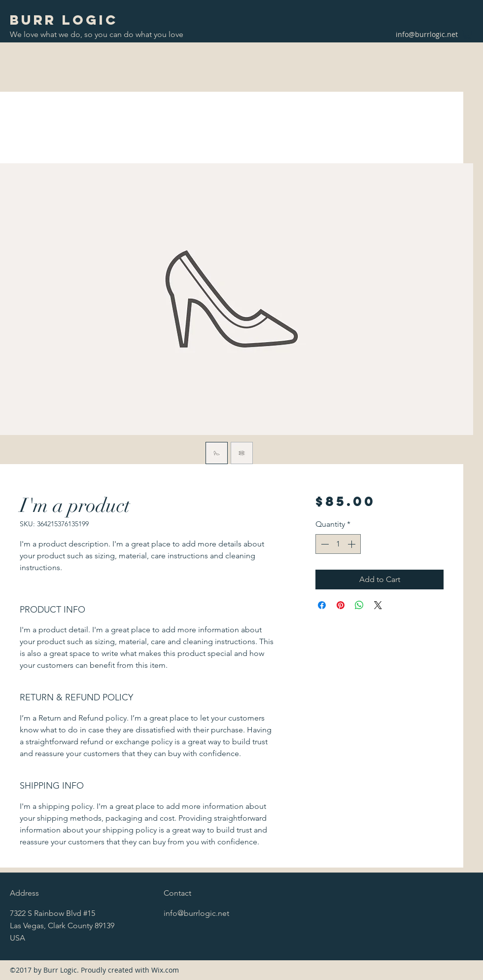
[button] (467, 35)
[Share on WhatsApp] (359, 605)
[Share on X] (378, 605)
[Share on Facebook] (322, 605)
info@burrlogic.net (427, 34)
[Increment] (352, 544)
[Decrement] (324, 544)
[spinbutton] (338, 544)
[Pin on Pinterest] (341, 605)
